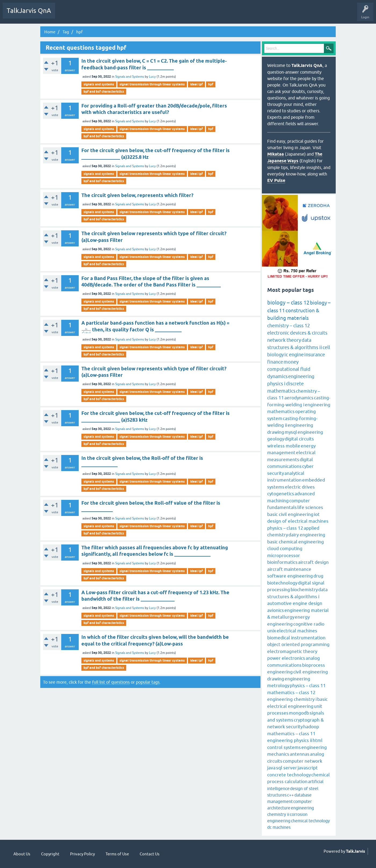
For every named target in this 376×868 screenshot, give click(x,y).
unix (272, 631)
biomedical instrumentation (296, 638)
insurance (315, 355)
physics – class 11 (308, 686)
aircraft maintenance (289, 569)
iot (317, 514)
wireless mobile (284, 446)
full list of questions (111, 682)
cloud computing (285, 548)
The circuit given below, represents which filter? (137, 195)
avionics (276, 610)
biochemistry (304, 590)
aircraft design (313, 562)
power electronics (286, 658)
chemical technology (310, 821)
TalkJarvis (355, 851)
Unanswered (85, 15)
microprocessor (284, 555)
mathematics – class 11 (291, 734)
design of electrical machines (298, 521)
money (291, 362)
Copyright (50, 854)
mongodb (299, 713)
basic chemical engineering (296, 542)
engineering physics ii (290, 740)
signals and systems (99, 84)
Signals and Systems (130, 77)
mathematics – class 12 (291, 693)
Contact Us (150, 854)
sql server (287, 768)
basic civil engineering (290, 514)
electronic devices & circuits (297, 333)
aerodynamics (299, 398)
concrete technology (289, 775)
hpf (211, 84)
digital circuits (299, 439)
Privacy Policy (82, 854)
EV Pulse (276, 180)
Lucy (152, 77)
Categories (125, 15)
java (271, 768)
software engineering (290, 576)
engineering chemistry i (292, 699)
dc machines (279, 827)
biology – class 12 (288, 302)
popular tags (148, 682)
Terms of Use (117, 854)
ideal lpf (196, 84)
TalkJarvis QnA (29, 11)
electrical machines (297, 631)
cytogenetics (281, 494)
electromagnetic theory (292, 651)
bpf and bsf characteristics (104, 92)
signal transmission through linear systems (152, 84)
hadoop (311, 727)
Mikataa (276, 154)
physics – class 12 (285, 528)
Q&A (65, 15)
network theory (284, 340)
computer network (303, 761)
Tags (106, 15)
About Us (22, 854)
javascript (308, 768)
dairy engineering (307, 535)
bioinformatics (282, 562)
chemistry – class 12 (289, 326)
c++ (290, 795)
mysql (291, 432)
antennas (300, 754)
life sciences (310, 507)
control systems (284, 747)
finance (275, 362)
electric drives (300, 487)
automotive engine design (295, 603)
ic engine (294, 355)
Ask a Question (150, 15)
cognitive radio (309, 624)
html (318, 740)
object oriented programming (298, 644)
